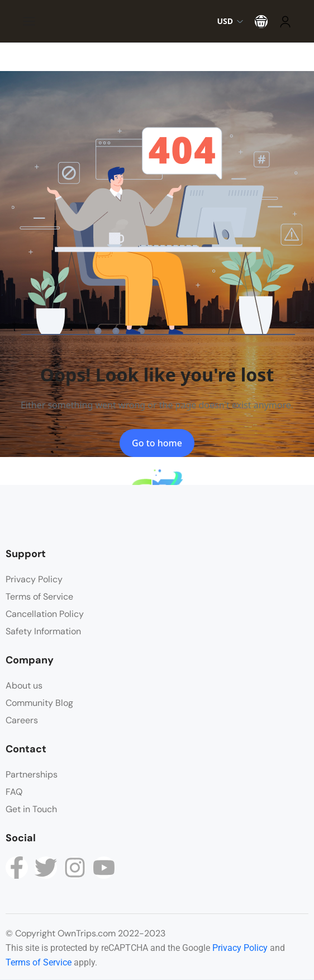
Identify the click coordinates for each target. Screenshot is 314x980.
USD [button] (230, 21)
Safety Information (43, 631)
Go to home (157, 443)
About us (24, 685)
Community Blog (39, 703)
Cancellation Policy (45, 614)
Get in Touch (31, 809)
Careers (22, 720)
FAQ (14, 792)
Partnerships (32, 774)
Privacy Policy (34, 579)
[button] (261, 22)
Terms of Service (39, 597)
